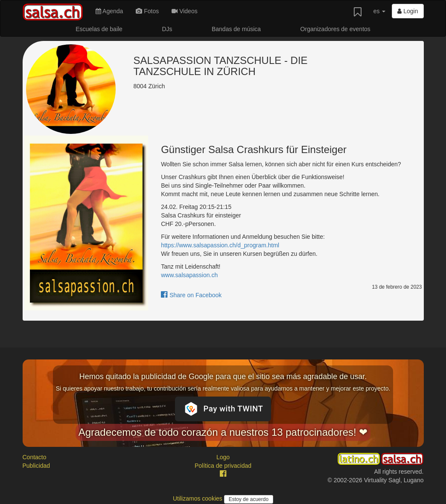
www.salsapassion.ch (189, 275)
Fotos (147, 11)
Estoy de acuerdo (249, 499)
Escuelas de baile (99, 29)
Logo (223, 457)
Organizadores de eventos (335, 29)
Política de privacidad (223, 466)
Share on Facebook (191, 295)
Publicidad (36, 466)
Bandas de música (236, 29)
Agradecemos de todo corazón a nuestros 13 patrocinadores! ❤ (223, 432)
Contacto (35, 457)
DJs (167, 29)
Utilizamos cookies (198, 498)
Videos (184, 11)
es (380, 11)
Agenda (109, 11)
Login (408, 11)
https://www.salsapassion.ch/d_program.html (220, 245)
